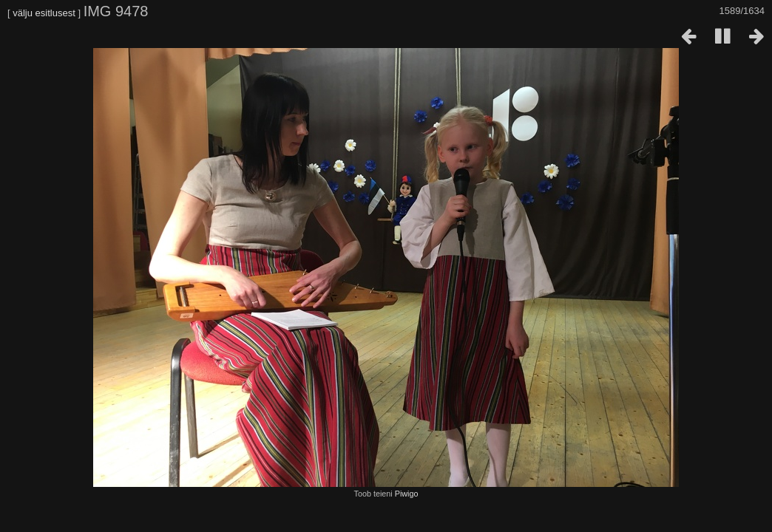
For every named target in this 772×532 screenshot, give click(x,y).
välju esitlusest (44, 13)
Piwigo (407, 494)
